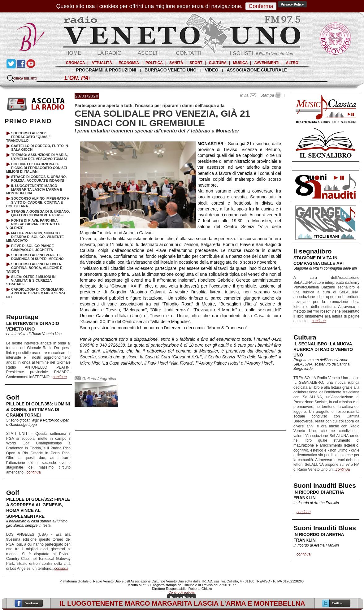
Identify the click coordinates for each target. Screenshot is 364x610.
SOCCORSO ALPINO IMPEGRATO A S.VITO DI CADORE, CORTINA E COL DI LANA (38, 202)
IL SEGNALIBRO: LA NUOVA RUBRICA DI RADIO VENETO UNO (323, 349)
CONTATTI (188, 53)
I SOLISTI (262, 53)
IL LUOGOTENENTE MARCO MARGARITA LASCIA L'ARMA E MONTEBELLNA (34, 189)
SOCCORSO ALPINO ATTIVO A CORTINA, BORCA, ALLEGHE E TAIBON (34, 268)
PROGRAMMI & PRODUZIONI (106, 70)
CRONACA (75, 63)
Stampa (271, 95)
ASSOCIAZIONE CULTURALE (257, 70)
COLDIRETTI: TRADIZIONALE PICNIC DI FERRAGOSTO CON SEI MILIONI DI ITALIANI (37, 168)
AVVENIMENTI (267, 63)
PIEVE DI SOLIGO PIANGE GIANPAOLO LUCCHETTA (32, 248)
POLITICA (154, 63)
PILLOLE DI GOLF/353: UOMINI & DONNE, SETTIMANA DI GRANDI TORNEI (38, 409)
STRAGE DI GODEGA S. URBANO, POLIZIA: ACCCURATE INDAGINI (39, 179)
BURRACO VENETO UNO (171, 70)
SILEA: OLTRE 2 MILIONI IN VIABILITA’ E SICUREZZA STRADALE (31, 280)
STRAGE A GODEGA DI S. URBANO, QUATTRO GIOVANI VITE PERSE (40, 213)
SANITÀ (176, 63)
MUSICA (240, 63)
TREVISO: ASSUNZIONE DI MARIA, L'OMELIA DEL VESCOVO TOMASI (39, 157)
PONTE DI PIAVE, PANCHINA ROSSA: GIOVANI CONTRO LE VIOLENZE (33, 224)
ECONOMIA (129, 63)
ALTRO (292, 63)
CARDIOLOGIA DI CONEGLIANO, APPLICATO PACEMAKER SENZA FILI (36, 293)
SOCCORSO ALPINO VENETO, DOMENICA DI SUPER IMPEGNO (37, 257)
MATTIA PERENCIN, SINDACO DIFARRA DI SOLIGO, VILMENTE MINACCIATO (35, 237)
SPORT (196, 63)
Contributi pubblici (182, 592)
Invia (249, 95)
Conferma (261, 6)
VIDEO (212, 70)
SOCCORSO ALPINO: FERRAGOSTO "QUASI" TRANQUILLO (28, 137)
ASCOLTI (149, 53)
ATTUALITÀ (102, 63)
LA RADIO (109, 53)
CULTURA (218, 63)
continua (319, 321)
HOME (73, 53)
